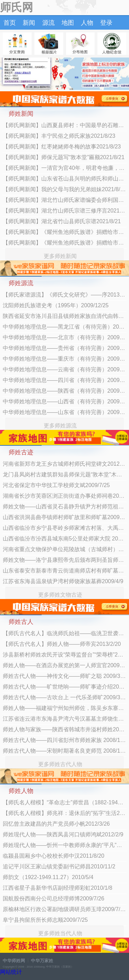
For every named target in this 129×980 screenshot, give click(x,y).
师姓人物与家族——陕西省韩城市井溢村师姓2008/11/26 (64, 729)
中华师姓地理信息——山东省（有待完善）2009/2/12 (64, 412)
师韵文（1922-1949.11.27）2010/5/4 (48, 877)
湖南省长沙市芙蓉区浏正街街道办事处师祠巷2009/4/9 (64, 496)
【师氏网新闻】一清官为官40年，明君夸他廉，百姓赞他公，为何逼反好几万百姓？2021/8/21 (64, 168)
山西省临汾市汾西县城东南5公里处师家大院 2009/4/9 (64, 539)
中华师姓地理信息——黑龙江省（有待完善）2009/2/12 (64, 327)
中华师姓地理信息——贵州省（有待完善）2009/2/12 (64, 348)
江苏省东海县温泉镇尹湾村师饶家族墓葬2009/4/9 (63, 581)
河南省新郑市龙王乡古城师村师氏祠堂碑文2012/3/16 (64, 464)
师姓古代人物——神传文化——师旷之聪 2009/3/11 (64, 676)
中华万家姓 (42, 961)
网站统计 (11, 972)
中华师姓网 (14, 961)
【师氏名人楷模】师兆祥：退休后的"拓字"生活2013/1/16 (64, 813)
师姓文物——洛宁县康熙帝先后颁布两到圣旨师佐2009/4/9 (64, 560)
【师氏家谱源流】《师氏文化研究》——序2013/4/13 (64, 295)
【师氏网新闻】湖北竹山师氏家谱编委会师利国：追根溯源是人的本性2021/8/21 (64, 200)
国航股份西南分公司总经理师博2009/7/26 (53, 899)
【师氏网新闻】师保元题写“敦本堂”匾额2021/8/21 (64, 157)
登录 (106, 23)
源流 (49, 23)
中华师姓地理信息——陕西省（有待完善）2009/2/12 (64, 391)
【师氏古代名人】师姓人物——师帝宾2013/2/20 (62, 644)
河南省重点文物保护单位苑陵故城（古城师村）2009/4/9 (64, 549)
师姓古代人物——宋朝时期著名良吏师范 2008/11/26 (64, 751)
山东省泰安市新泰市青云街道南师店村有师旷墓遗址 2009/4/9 (64, 571)
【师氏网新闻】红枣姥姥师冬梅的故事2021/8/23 (62, 147)
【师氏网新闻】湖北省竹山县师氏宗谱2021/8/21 (62, 221)
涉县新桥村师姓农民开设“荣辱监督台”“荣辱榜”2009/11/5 (64, 655)
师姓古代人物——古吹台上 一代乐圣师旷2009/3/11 (64, 697)
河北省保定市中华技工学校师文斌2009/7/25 (56, 485)
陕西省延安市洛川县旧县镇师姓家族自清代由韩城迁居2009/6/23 (64, 316)
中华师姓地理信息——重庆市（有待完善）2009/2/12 (64, 359)
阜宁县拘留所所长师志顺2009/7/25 (45, 920)
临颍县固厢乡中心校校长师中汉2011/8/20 (53, 856)
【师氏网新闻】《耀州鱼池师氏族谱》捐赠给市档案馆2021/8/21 (64, 232)
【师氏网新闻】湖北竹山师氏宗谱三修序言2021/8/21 (64, 211)
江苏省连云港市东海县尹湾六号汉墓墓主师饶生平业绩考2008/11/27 (64, 719)
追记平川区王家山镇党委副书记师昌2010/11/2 (59, 866)
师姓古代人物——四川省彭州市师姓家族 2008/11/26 (64, 740)
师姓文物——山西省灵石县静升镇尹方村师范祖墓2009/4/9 (64, 507)
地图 (68, 23)
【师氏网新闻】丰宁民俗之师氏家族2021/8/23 (59, 136)
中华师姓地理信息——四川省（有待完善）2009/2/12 (64, 380)
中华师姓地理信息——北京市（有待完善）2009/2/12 (64, 337)
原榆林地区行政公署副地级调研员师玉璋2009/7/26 (64, 909)
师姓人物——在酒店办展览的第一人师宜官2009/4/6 (64, 665)
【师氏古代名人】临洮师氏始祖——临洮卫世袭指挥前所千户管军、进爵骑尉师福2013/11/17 (64, 633)
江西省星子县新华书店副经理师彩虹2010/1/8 (57, 888)
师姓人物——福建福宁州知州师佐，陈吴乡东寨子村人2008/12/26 (64, 708)
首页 (10, 23)
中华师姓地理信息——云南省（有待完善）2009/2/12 (64, 369)
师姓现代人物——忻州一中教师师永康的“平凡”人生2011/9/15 (64, 845)
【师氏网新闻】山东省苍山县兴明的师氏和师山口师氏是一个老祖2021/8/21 (64, 179)
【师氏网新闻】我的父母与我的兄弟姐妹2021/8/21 (64, 189)
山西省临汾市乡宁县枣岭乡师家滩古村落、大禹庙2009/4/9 (64, 528)
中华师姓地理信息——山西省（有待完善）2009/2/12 (64, 401)
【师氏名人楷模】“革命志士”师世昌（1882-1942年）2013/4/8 (64, 802)
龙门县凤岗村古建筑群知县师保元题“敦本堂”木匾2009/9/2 (64, 474)
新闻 (29, 23)
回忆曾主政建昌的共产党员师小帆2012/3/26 (56, 824)
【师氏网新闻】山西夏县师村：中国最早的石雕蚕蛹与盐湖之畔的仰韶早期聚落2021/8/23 (64, 125)
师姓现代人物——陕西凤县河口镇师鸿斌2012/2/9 (63, 834)
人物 (87, 23)
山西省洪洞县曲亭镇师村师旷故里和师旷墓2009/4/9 (64, 517)
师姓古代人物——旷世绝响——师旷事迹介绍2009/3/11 (64, 687)
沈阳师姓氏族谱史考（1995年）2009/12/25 (56, 305)
